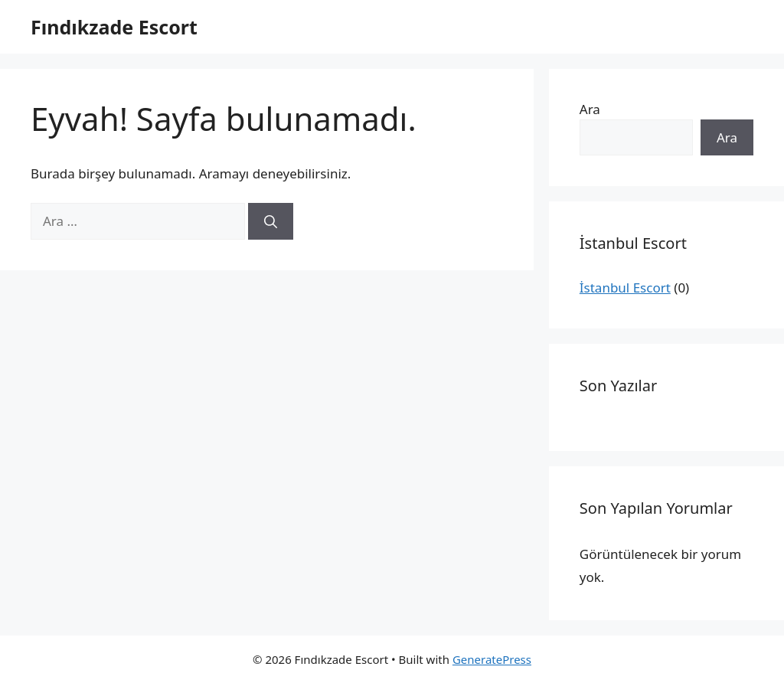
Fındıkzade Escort (114, 27)
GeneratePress (492, 659)
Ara (590, 109)
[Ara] (271, 221)
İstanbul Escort (625, 288)
